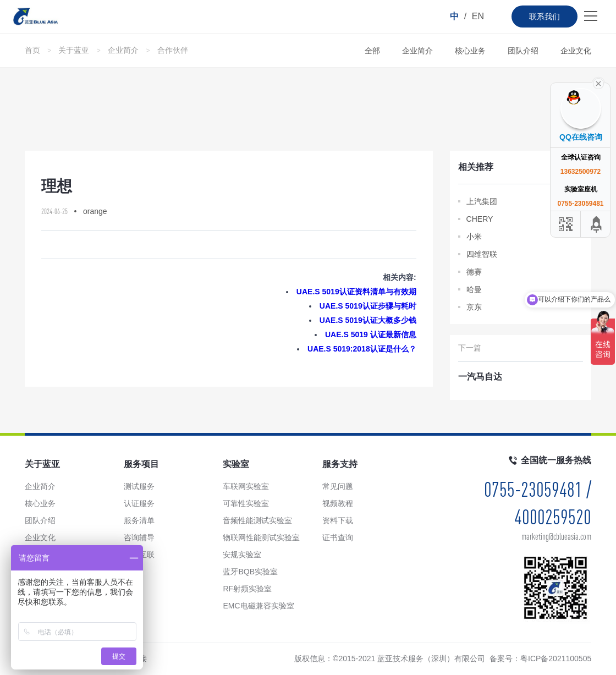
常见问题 (338, 486)
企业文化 (576, 51)
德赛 (474, 272)
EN (478, 16)
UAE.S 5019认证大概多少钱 (368, 320)
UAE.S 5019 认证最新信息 (371, 334)
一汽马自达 (480, 377)
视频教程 (338, 503)
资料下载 (338, 520)
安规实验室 (242, 555)
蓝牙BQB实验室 (250, 572)
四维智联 (482, 254)
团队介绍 (523, 51)
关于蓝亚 (74, 50)
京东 (474, 307)
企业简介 (123, 50)
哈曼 (474, 289)
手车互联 (139, 555)
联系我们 (544, 17)
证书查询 (338, 537)
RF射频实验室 (247, 589)
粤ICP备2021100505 (556, 658)
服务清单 (139, 520)
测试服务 (139, 486)
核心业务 (470, 51)
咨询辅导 (139, 537)
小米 (474, 237)
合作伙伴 (173, 50)
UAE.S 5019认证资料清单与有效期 (356, 292)
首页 (32, 50)
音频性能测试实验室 (257, 520)
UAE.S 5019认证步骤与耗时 (368, 306)
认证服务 (139, 503)
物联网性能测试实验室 (261, 537)
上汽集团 (482, 201)
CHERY (480, 219)
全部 (372, 51)
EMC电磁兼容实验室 (258, 606)
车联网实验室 (246, 486)
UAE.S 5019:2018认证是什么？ (362, 349)
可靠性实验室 (246, 503)
